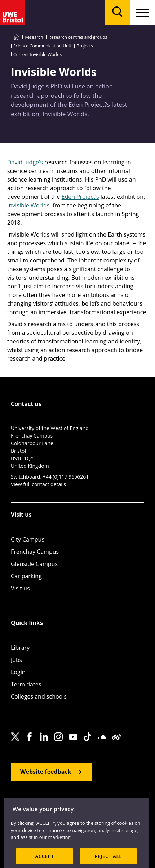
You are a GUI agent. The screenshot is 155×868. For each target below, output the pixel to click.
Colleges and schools (39, 696)
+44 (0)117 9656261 (66, 477)
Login (18, 672)
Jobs (16, 660)
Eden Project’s (80, 197)
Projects (85, 46)
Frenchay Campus (35, 552)
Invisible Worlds (28, 205)
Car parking (26, 576)
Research (34, 37)
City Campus (28, 539)
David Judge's (26, 162)
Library (20, 648)
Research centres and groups (78, 37)
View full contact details (38, 484)
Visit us (20, 588)
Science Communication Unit (42, 46)
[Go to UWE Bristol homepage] (16, 37)
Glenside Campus (34, 564)
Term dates (26, 684)
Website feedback (46, 772)
